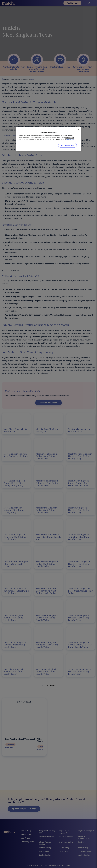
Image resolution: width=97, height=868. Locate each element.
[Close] (78, 130)
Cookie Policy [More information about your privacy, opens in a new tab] (70, 139)
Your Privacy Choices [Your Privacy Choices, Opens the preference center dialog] (67, 145)
